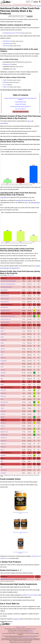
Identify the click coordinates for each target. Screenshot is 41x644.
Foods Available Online (20, 102)
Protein (2, 384)
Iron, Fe (5, 85)
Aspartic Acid (3, 334)
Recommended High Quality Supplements (20, 106)
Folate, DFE (6, 87)
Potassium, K (3, 441)
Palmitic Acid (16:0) (5, 299)
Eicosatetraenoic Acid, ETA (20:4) (12, 33)
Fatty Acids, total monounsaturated (8, 281)
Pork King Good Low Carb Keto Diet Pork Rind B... (21, 513)
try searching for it (15, 268)
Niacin (2, 399)
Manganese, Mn (7, 64)
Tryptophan (6, 43)
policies (34, 629)
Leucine (2, 352)
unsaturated (27, 200)
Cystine (2, 337)
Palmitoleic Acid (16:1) (5, 310)
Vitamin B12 (6, 46)
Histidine (2, 346)
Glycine (2, 343)
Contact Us (16, 619)
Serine (2, 367)
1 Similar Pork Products (20, 104)
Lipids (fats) (3, 197)
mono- (26, 203)
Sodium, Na (3, 447)
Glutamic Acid (4, 340)
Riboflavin (3, 405)
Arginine (2, 331)
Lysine (2, 355)
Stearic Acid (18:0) (5, 302)
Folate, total (3, 396)
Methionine (3, 358)
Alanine (2, 328)
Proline (2, 364)
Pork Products (11, 275)
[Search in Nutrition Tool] (18, 16)
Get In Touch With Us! (20, 109)
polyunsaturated (35, 203)
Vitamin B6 (3, 414)
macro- (29, 121)
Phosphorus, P (4, 438)
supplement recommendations (30, 595)
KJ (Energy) (3, 473)
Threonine (3, 370)
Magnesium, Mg (4, 432)
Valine (2, 379)
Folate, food (6, 80)
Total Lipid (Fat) (4, 290)
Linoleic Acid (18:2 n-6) (6, 319)
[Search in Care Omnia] (30, 2)
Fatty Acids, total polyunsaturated (8, 284)
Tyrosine (2, 376)
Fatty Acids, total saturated (6, 287)
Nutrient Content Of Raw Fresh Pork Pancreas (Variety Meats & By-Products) (20, 99)
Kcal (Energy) (4, 470)
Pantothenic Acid (7, 41)
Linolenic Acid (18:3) (5, 322)
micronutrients (4, 123)
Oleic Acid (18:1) (4, 307)
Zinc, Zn (2, 450)
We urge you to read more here (29, 637)
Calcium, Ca (3, 423)
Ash (1, 467)
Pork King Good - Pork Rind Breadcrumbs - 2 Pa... (20, 533)
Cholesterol (6, 82)
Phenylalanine (4, 361)
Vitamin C (3, 417)
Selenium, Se (3, 444)
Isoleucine (3, 349)
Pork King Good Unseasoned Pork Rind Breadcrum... (20, 553)
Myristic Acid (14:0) (5, 296)
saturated (18, 200)
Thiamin (2, 408)
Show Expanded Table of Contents (20, 112)
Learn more (39, 6)
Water (2, 461)
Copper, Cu (3, 426)
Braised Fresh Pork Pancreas (7, 579)
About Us (23, 627)
